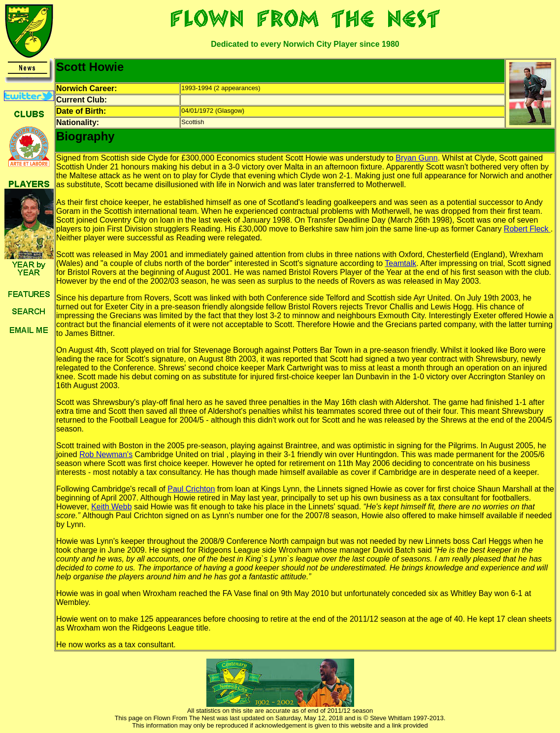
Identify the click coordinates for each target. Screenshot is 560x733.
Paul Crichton (191, 489)
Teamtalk (400, 263)
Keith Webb (111, 507)
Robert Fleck (527, 229)
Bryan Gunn (416, 158)
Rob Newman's (106, 454)
